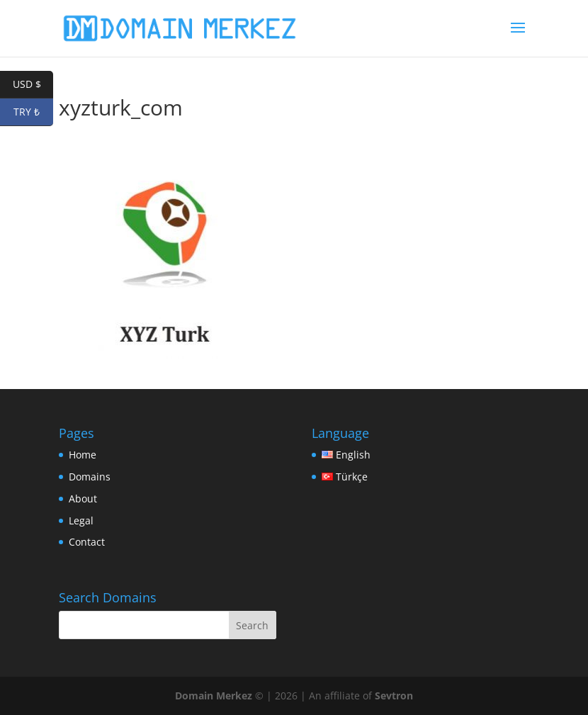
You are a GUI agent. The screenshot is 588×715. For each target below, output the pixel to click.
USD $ (33, 85)
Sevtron (394, 696)
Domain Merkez (214, 696)
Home (83, 455)
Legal (81, 520)
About (83, 499)
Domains (90, 477)
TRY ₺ (33, 112)
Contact (87, 542)
